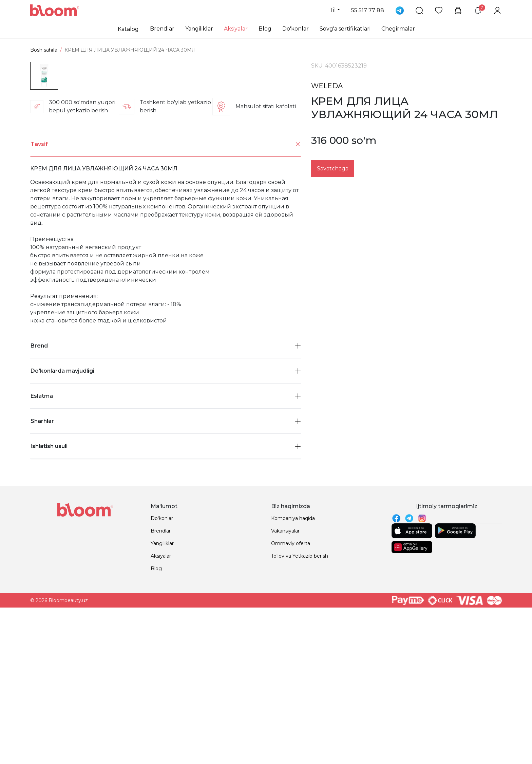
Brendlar (162, 29)
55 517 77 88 (368, 10)
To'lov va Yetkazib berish (300, 700)
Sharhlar (166, 565)
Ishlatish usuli (166, 590)
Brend (166, 490)
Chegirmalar (398, 29)
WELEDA (327, 86)
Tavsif (166, 289)
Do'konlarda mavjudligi (166, 515)
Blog (265, 29)
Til (333, 10)
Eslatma (166, 540)
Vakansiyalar (285, 675)
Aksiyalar (236, 29)
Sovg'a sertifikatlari (345, 29)
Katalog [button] (128, 29)
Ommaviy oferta (291, 688)
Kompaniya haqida (293, 663)
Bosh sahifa (44, 50)
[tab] (166, 288)
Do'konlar (296, 29)
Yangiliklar (199, 29)
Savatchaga (333, 169)
